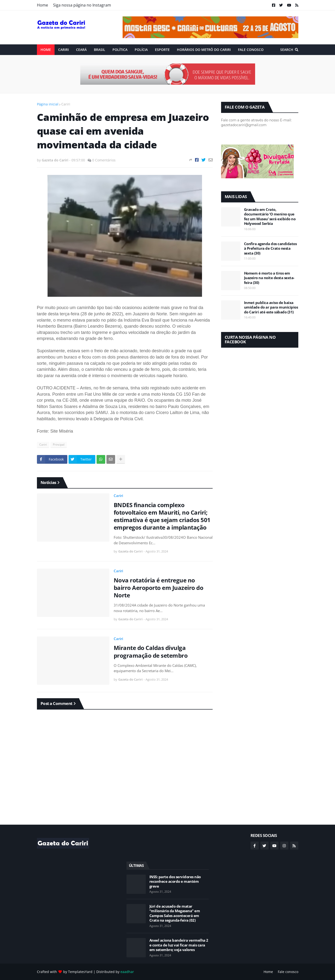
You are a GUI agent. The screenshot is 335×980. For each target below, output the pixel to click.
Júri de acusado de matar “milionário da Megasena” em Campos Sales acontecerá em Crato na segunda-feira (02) (175, 913)
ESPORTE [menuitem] (162, 50)
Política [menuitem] (120, 50)
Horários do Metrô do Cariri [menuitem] (204, 50)
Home (42, 5)
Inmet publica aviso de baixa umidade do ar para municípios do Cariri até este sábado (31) (271, 307)
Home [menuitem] (46, 50)
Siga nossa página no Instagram (82, 5)
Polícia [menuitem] (141, 50)
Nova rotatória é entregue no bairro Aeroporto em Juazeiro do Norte (159, 588)
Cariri (66, 104)
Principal (59, 445)
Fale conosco (288, 972)
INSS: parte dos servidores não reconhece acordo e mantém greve (175, 882)
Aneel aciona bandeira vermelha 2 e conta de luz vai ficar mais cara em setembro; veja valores (179, 945)
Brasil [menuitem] (100, 50)
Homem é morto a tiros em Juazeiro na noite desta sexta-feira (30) (269, 278)
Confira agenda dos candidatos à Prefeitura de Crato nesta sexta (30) (270, 248)
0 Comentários (104, 160)
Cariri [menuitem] (63, 50)
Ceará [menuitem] (81, 50)
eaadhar (127, 972)
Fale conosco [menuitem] (251, 50)
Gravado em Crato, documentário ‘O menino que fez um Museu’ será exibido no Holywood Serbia (270, 217)
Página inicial (48, 104)
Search (287, 50)
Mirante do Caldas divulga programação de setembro (151, 651)
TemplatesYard (80, 972)
